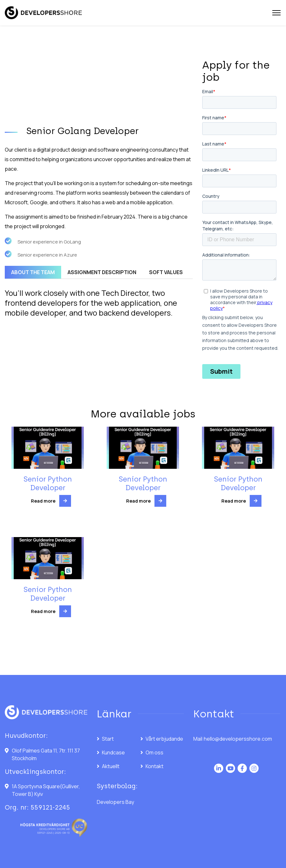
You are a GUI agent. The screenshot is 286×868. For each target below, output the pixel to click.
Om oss (154, 752)
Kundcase (113, 752)
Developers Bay (115, 802)
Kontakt (154, 766)
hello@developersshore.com (238, 739)
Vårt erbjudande (164, 739)
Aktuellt (111, 766)
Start (108, 739)
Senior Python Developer (48, 483)
